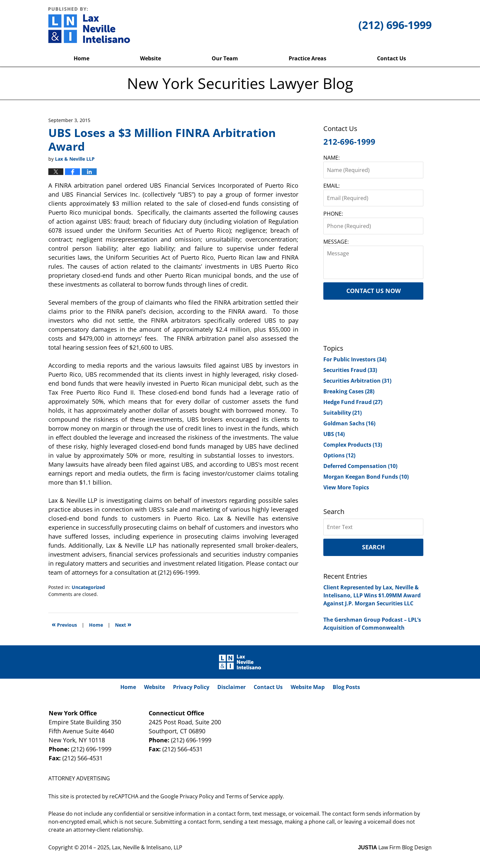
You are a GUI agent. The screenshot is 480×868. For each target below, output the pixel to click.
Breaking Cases (349, 391)
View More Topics (346, 487)
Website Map (308, 687)
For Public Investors (355, 359)
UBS (334, 434)
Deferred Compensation (360, 466)
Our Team (225, 58)
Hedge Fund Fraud (353, 402)
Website (150, 58)
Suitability (342, 413)
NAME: (331, 158)
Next (123, 624)
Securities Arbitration (357, 381)
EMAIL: (331, 186)
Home (81, 58)
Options (339, 455)
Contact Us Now (373, 291)
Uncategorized (88, 587)
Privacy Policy (191, 687)
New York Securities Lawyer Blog (89, 25)
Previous (64, 624)
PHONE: (333, 214)
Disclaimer (231, 687)
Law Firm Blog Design (395, 847)
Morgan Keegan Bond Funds (366, 477)
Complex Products (353, 445)
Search (373, 547)
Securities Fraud (350, 370)
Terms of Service (247, 796)
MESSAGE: (336, 242)
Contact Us (391, 58)
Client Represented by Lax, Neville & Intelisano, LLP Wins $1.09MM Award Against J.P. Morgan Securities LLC (372, 595)
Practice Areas (307, 58)
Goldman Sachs (349, 423)
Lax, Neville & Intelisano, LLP (147, 847)
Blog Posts (346, 687)
